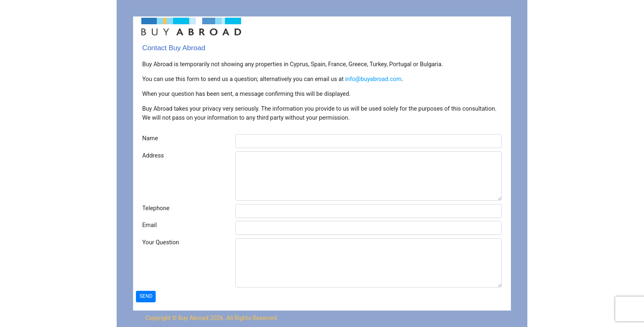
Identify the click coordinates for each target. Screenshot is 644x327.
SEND (146, 296)
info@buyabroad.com (373, 79)
